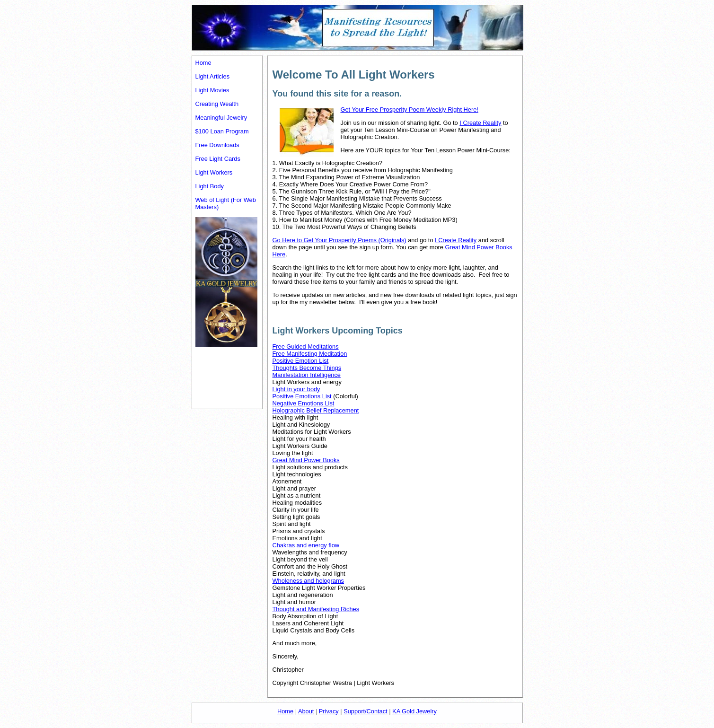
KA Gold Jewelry (414, 711)
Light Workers (214, 172)
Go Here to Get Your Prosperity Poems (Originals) (339, 240)
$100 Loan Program (222, 131)
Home (203, 63)
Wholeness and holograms (309, 581)
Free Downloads (217, 145)
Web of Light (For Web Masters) (226, 203)
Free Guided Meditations (306, 346)
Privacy (329, 711)
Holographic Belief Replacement (316, 410)
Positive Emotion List (301, 361)
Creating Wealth (217, 104)
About (306, 711)
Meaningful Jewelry (221, 118)
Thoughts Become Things (307, 368)
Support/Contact (365, 711)
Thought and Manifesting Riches (316, 609)
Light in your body (296, 389)
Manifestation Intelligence (307, 375)
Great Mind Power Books (306, 460)
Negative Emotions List (304, 403)
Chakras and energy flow (306, 545)
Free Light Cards (218, 159)
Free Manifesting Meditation (310, 354)
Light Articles (213, 76)
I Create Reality (480, 123)
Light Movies (212, 90)
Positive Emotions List (302, 396)
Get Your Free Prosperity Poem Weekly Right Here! (410, 110)
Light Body (210, 186)
